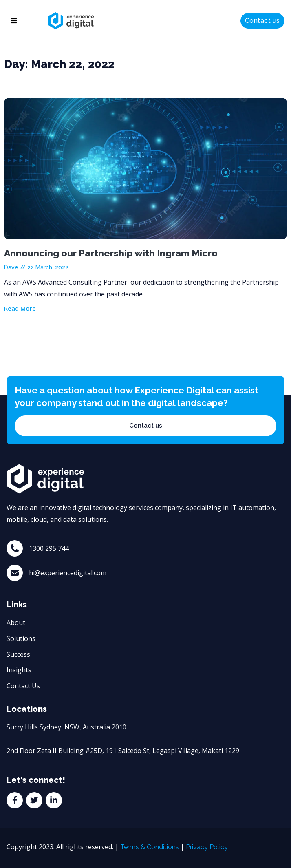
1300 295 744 (49, 548)
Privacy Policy (207, 847)
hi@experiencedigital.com (68, 573)
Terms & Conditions (150, 847)
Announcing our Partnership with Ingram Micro (111, 253)
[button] (14, 21)
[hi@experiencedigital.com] (15, 573)
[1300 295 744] (15, 548)
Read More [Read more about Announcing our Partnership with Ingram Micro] (20, 308)
